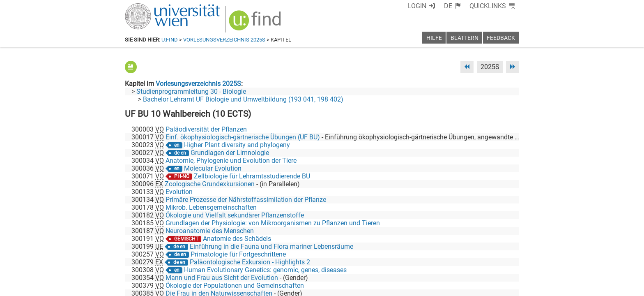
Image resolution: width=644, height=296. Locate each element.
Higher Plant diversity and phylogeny (237, 145)
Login (417, 6)
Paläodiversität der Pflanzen (206, 129)
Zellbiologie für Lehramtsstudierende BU (252, 176)
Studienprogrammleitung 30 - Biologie (191, 91)
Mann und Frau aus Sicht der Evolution (222, 278)
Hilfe (434, 38)
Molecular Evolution (213, 168)
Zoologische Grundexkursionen (210, 184)
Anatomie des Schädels (237, 239)
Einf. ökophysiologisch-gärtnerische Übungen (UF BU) (243, 137)
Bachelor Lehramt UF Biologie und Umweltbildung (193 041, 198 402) (243, 99)
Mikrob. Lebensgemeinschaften (211, 207)
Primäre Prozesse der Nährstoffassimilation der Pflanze (246, 200)
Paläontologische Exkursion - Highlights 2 (250, 262)
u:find (170, 40)
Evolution (179, 192)
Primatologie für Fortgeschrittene (238, 254)
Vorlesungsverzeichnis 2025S (224, 40)
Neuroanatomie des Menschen (210, 231)
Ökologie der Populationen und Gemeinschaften (235, 286)
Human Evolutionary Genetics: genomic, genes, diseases (265, 270)
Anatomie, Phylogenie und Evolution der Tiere (231, 161)
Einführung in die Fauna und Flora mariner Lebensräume (271, 246)
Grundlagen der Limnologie (230, 153)
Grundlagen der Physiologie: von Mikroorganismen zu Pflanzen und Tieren (273, 223)
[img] (256, 23)
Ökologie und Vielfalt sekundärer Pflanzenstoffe (235, 215)
